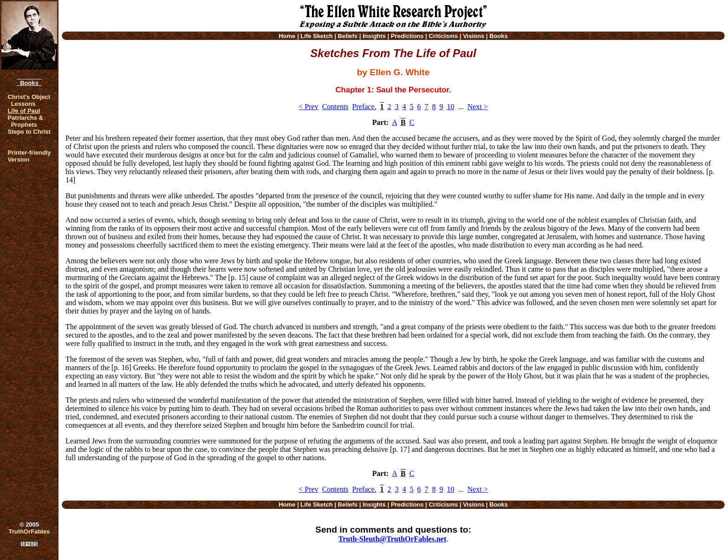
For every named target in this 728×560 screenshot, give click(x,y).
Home (287, 36)
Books (29, 83)
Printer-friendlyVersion (29, 156)
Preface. (364, 107)
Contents (335, 107)
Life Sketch (316, 36)
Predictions (407, 36)
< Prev (308, 107)
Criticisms (443, 36)
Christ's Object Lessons (29, 100)
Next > (478, 107)
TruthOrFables (29, 531)
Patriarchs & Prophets (25, 121)
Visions (474, 36)
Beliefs (348, 36)
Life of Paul (24, 111)
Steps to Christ (29, 132)
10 (451, 107)
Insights (374, 36)
